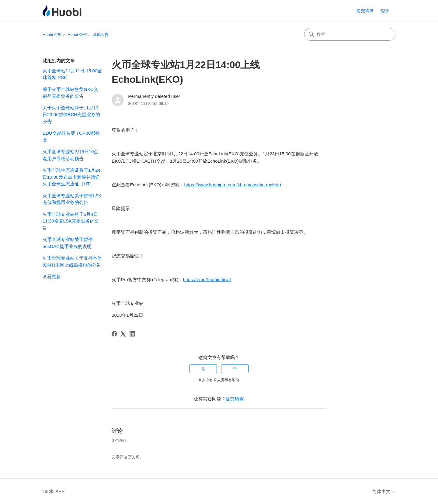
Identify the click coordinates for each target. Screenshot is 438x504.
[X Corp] (123, 334)
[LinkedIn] (132, 334)
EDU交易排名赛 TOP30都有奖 (71, 136)
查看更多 (52, 276)
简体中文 (384, 491)
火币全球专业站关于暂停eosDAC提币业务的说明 (68, 243)
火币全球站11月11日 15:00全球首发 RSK (72, 74)
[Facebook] (114, 334)
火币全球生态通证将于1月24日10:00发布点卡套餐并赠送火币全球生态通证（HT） (71, 177)
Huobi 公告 (77, 35)
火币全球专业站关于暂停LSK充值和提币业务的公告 (72, 199)
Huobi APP (52, 35)
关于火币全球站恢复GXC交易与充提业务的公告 (70, 93)
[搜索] (350, 34)
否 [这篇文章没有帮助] (235, 369)
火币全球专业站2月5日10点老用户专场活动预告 (70, 155)
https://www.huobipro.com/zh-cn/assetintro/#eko (233, 185)
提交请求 (365, 11)
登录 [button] (385, 11)
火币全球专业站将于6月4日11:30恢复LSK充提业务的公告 (71, 221)
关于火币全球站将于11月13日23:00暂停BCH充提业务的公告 (71, 115)
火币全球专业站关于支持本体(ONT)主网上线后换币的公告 (72, 261)
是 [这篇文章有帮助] (203, 369)
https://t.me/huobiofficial (207, 280)
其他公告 (101, 35)
